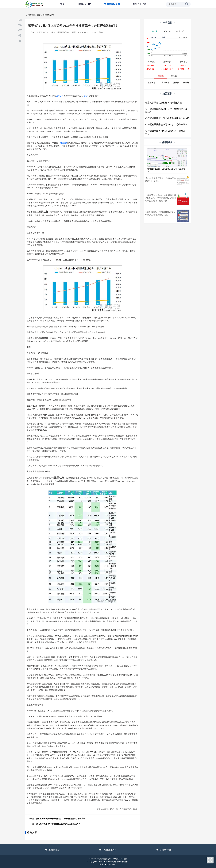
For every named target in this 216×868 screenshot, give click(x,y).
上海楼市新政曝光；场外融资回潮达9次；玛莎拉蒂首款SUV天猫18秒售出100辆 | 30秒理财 (161, 198)
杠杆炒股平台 (140, 4)
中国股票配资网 (112, 4)
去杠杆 (86, 96)
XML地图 (123, 859)
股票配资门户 (84, 4)
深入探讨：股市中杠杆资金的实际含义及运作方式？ (58, 824)
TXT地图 (115, 859)
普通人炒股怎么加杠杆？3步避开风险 (163, 103)
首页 (62, 4)
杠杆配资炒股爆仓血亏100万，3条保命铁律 (166, 124)
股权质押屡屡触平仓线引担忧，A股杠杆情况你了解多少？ (61, 819)
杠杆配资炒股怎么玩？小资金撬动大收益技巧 (167, 118)
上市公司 (60, 96)
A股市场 (63, 143)
